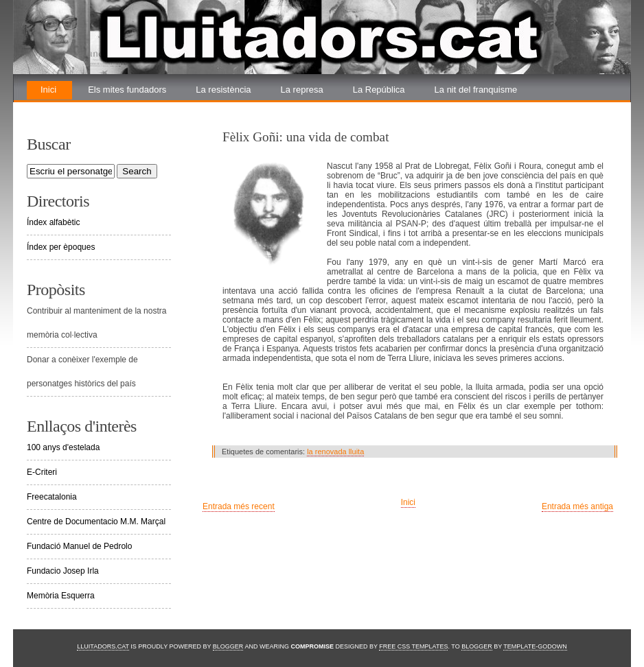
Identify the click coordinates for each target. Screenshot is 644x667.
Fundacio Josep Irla (63, 571)
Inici (48, 90)
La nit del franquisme (476, 90)
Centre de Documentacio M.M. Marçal (96, 522)
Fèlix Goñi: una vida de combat (306, 137)
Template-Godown (535, 646)
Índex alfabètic (53, 222)
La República (379, 90)
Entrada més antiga (577, 506)
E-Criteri (42, 472)
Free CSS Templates (413, 646)
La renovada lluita (76, 108)
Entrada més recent (239, 506)
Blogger (228, 646)
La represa (302, 90)
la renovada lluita (335, 452)
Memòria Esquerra (61, 596)
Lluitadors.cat (103, 646)
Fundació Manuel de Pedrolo (79, 546)
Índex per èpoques (61, 247)
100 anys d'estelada (63, 447)
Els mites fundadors (127, 90)
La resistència (223, 90)
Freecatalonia (52, 497)
